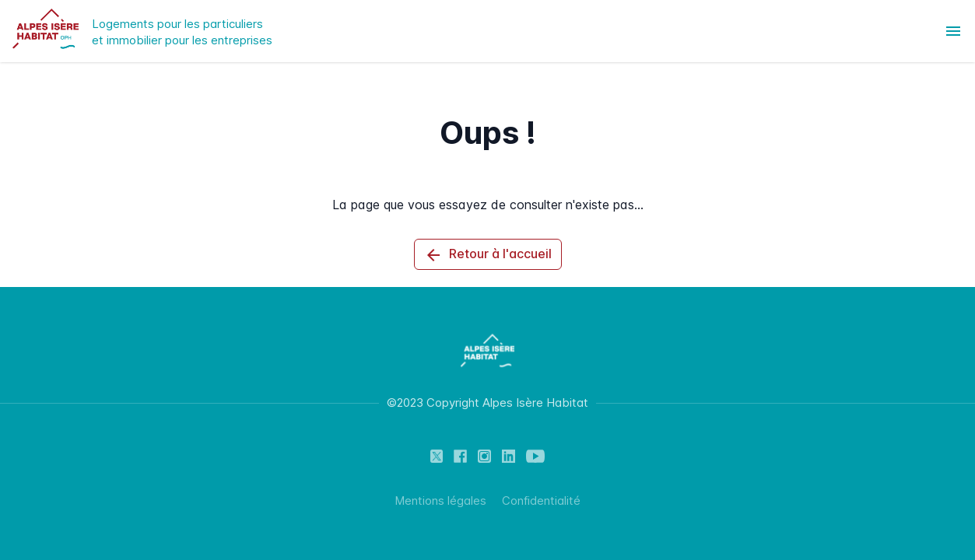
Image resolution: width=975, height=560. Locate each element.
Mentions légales (440, 500)
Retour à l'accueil (488, 255)
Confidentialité (541, 500)
